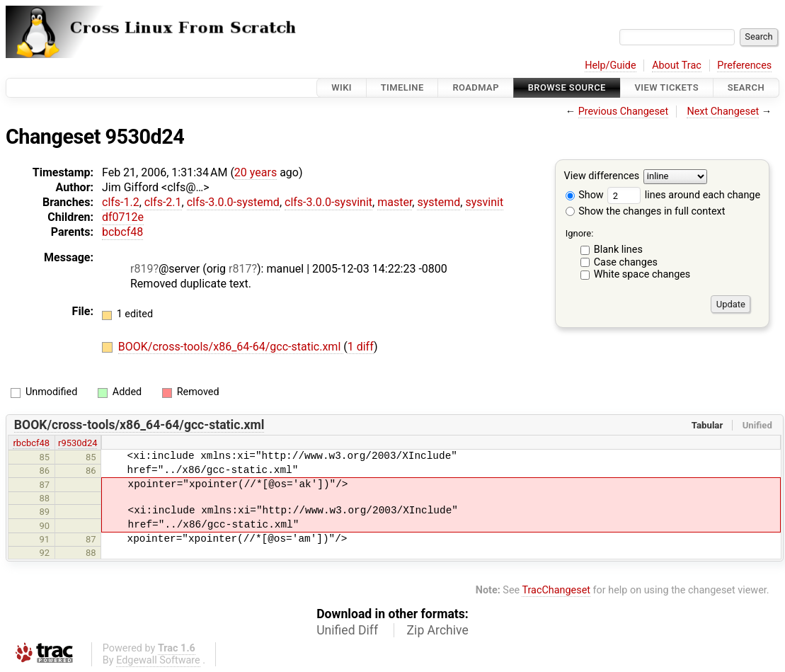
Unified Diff (347, 630)
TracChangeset (556, 590)
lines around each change (684, 195)
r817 (240, 269)
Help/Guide (610, 66)
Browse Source (567, 87)
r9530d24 (78, 443)
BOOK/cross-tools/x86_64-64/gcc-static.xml (231, 347)
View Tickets (667, 87)
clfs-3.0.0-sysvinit (328, 202)
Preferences (744, 66)
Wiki (342, 87)
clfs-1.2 (121, 202)
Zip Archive (438, 630)
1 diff (361, 347)
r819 (142, 269)
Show (585, 195)
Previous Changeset (624, 112)
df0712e (123, 217)
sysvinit (484, 202)
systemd (439, 202)
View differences (602, 177)
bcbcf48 (122, 232)
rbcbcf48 (31, 443)
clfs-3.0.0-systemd (233, 202)
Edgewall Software (158, 660)
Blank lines (618, 250)
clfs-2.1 (163, 202)
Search (746, 87)
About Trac (677, 66)
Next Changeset (723, 112)
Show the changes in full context (646, 211)
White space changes (642, 274)
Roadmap (476, 87)
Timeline (402, 87)
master (395, 202)
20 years (256, 172)
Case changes (626, 262)
